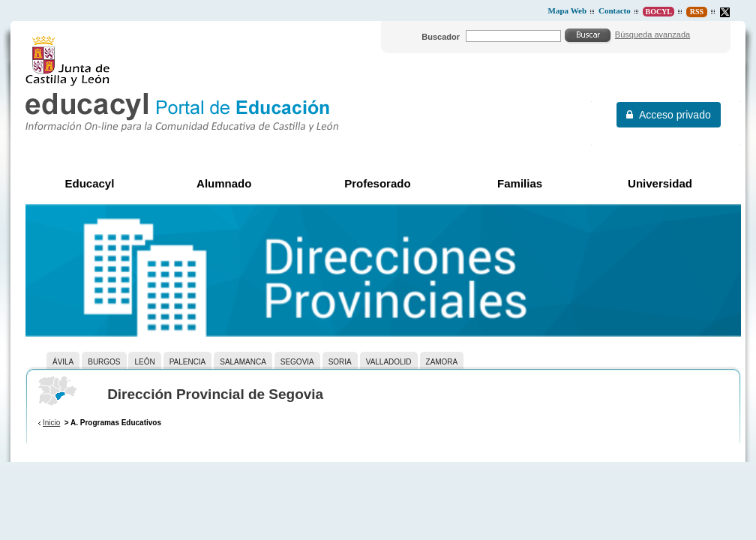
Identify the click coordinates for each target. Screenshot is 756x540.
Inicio (51, 423)
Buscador (441, 37)
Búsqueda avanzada (652, 34)
